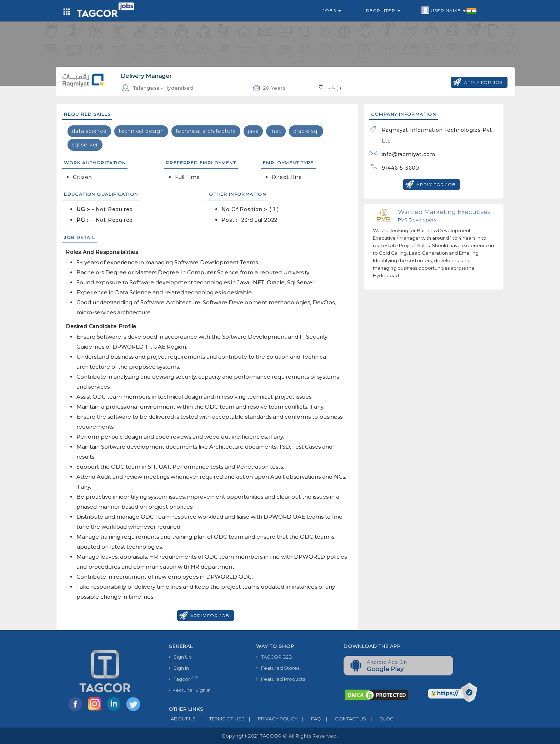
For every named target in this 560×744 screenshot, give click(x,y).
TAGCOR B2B (274, 657)
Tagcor (183, 679)
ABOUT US (182, 719)
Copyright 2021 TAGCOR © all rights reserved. (280, 736)
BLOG (380, 719)
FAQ (309, 719)
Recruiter (383, 11)
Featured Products (281, 679)
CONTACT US (344, 719)
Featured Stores (278, 668)
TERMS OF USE (220, 719)
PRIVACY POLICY (271, 719)
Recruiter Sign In (190, 690)
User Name (449, 11)
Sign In (179, 668)
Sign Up (180, 657)
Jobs (332, 11)
